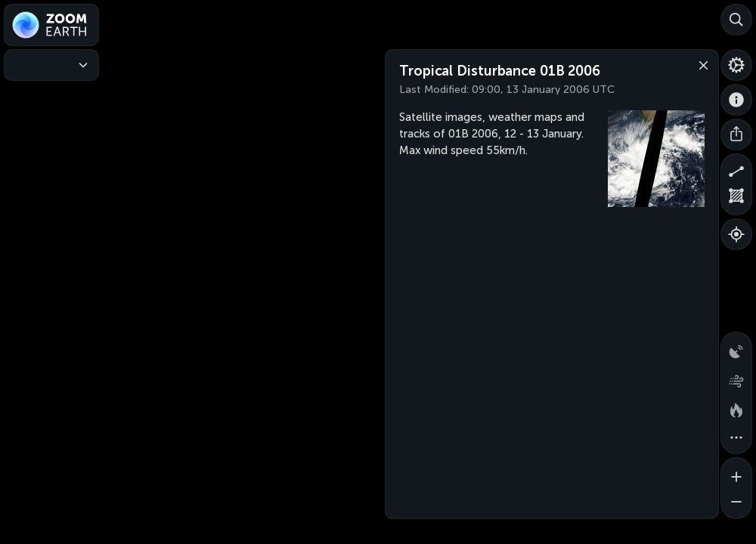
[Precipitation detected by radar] (736, 348)
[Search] (736, 20)
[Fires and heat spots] (736, 408)
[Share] (736, 134)
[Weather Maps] (51, 65)
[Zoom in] (736, 473)
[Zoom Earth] (51, 25)
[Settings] (736, 65)
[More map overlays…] (736, 438)
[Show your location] (736, 234)
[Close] (700, 64)
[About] (736, 100)
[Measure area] (736, 199)
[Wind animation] (736, 378)
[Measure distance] (736, 169)
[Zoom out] (736, 503)
